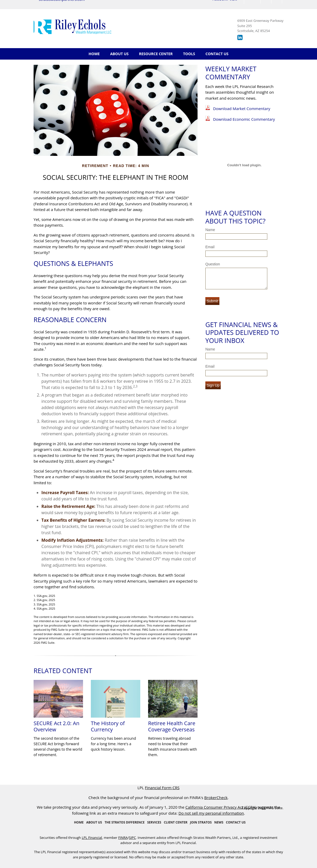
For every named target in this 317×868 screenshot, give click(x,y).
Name (210, 230)
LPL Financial (92, 838)
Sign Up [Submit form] (213, 385)
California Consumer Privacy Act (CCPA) (221, 807)
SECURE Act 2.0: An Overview (56, 726)
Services (154, 822)
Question (213, 264)
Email (210, 247)
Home (94, 54)
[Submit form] (212, 301)
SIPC (132, 838)
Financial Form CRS (162, 788)
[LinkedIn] (240, 39)
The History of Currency (108, 726)
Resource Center (156, 54)
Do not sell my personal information (211, 813)
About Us (119, 54)
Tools (189, 54)
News (219, 822)
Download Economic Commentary (244, 119)
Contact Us (217, 54)
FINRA (123, 838)
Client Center (176, 822)
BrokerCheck (216, 797)
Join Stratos (201, 822)
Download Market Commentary (242, 108)
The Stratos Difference (125, 822)
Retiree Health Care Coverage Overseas (172, 726)
